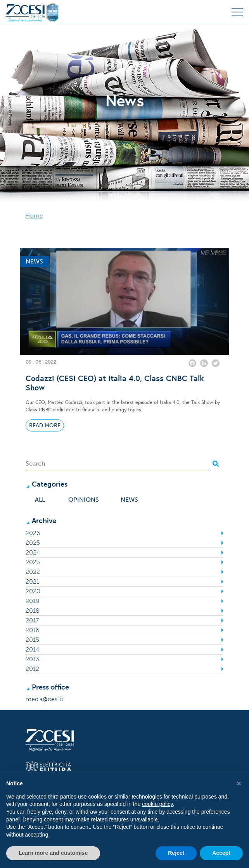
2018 (33, 611)
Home (34, 216)
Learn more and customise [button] (53, 853)
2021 (32, 581)
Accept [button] (221, 853)
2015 (32, 640)
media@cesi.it (44, 699)
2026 (33, 533)
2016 (32, 630)
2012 (32, 669)
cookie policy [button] (157, 804)
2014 (32, 649)
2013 (32, 659)
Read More (45, 425)
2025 (33, 543)
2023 (33, 562)
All (40, 500)
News (129, 500)
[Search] (117, 464)
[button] (239, 783)
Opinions (84, 500)
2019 (32, 601)
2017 (32, 620)
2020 (33, 591)
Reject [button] (176, 853)
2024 (33, 552)
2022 (33, 572)
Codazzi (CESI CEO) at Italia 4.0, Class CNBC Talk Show (115, 383)
